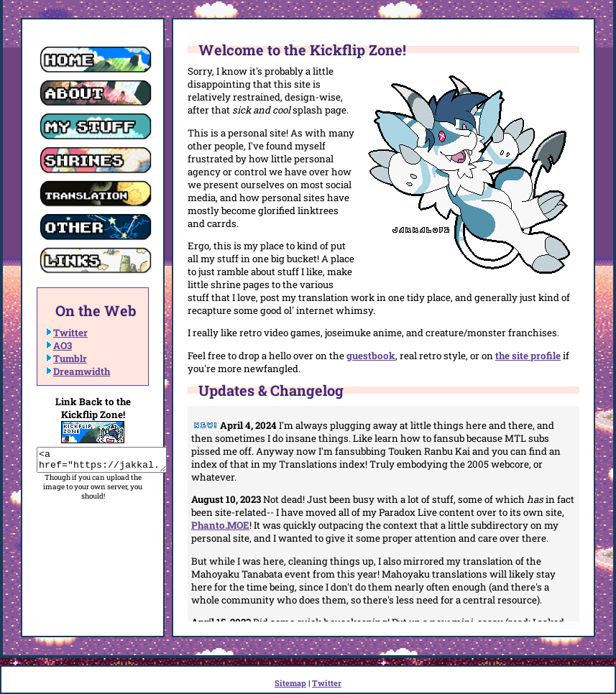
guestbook (371, 356)
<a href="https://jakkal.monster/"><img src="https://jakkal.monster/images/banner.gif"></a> (109, 462)
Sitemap (290, 683)
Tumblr (70, 358)
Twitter (70, 333)
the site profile (528, 356)
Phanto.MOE (220, 525)
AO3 (63, 346)
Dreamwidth (82, 371)
